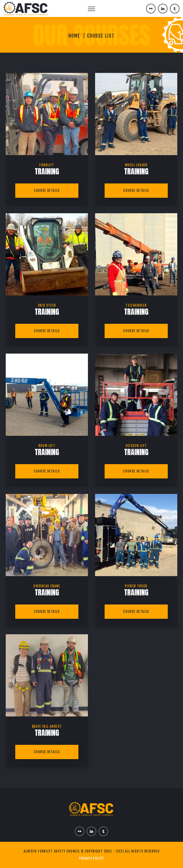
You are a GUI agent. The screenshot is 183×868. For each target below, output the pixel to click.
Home (74, 36)
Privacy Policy (91, 858)
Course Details (47, 190)
